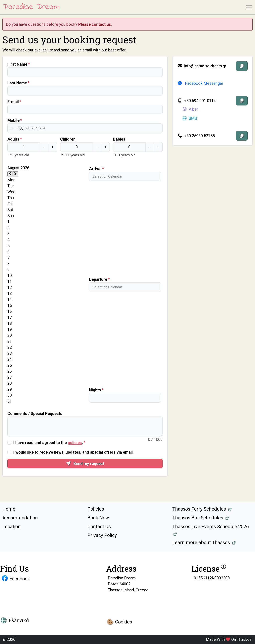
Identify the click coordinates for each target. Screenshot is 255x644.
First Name (17, 64)
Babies (119, 139)
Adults (13, 139)
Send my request (85, 464)
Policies (96, 509)
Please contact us (95, 24)
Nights (95, 390)
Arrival (95, 169)
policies (75, 443)
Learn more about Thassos (201, 543)
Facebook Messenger (200, 83)
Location (12, 527)
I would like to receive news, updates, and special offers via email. (74, 452)
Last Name (17, 83)
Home (9, 509)
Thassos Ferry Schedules (199, 509)
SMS (190, 118)
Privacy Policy (102, 535)
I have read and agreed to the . (48, 443)
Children (68, 139)
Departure (98, 279)
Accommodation (20, 518)
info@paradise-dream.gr (202, 66)
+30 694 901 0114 (197, 101)
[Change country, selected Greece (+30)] (16, 128)
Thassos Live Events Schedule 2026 (210, 527)
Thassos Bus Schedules (198, 518)
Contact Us (99, 527)
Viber (190, 109)
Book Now (98, 518)
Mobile (13, 120)
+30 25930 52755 (196, 136)
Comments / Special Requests (35, 414)
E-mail (13, 102)
